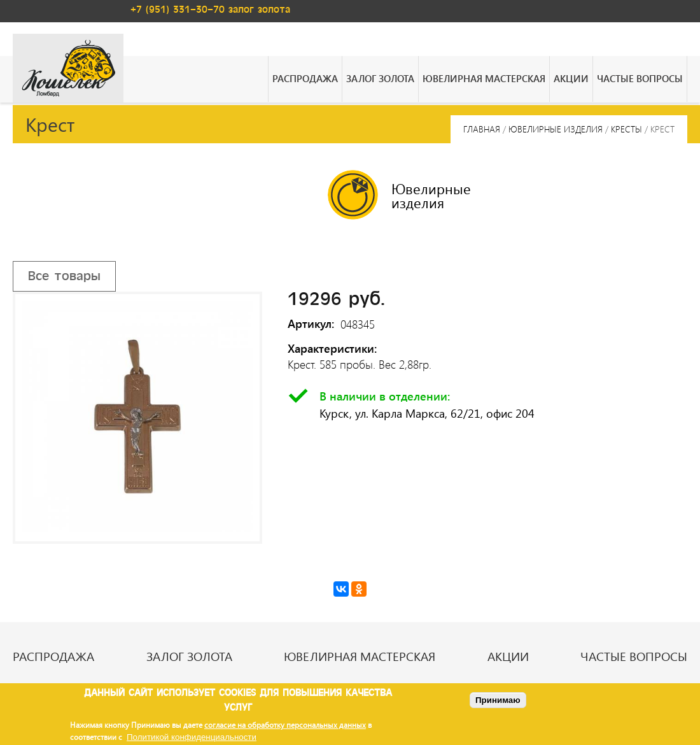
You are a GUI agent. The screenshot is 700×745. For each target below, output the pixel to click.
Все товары (64, 276)
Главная (482, 129)
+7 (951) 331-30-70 (178, 10)
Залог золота (380, 78)
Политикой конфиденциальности (192, 737)
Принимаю (498, 700)
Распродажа (305, 78)
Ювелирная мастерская (484, 78)
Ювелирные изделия (556, 129)
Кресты (626, 129)
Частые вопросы (640, 78)
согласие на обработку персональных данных (285, 725)
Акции (571, 78)
